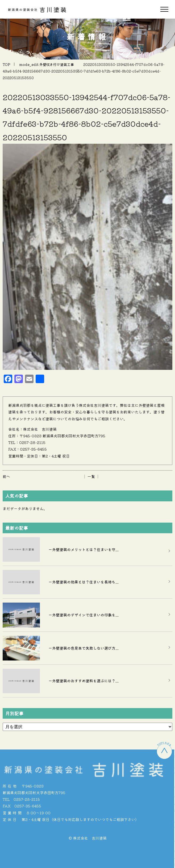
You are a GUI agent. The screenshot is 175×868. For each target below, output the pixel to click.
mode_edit (47, 64)
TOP (7, 64)
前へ (6, 476)
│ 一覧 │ (91, 476)
